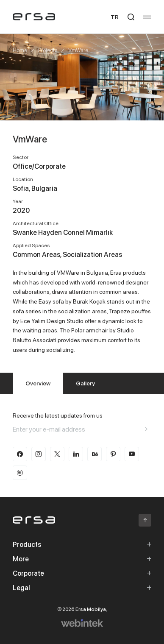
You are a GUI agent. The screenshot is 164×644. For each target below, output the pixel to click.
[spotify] (20, 473)
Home (20, 50)
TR (115, 17)
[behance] (95, 454)
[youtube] (132, 454)
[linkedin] (76, 454)
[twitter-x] (57, 454)
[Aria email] (146, 429)
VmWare (78, 50)
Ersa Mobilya (91, 609)
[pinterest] (113, 454)
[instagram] (39, 454)
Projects (48, 50)
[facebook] (20, 454)
